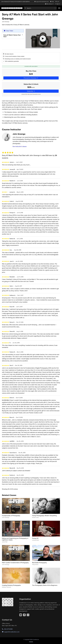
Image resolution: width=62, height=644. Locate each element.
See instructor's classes (20, 146)
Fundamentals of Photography (11, 516)
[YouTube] (21, 615)
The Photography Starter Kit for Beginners (45, 585)
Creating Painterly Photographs (11, 585)
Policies (31, 642)
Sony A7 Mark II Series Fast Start (12, 36)
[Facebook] (24, 615)
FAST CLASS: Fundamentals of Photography (15, 563)
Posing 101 (35, 538)
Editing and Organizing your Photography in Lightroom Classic (15, 539)
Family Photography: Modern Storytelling (44, 516)
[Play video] (43, 39)
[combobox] (40, 8)
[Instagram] (28, 615)
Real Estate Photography (39, 563)
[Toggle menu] (59, 8)
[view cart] (58, 2)
